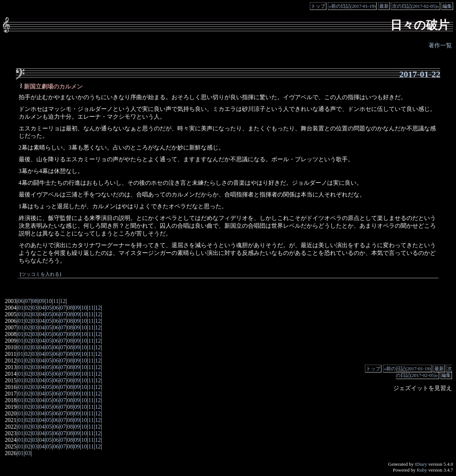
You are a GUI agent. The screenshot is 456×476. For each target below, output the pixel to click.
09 (42, 301)
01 (21, 308)
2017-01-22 (420, 74)
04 (42, 308)
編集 (447, 6)
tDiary (421, 464)
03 (35, 308)
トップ (318, 6)
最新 (384, 6)
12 (63, 301)
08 (35, 301)
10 (49, 301)
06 (21, 301)
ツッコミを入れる (40, 274)
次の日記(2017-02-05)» (416, 6)
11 (56, 301)
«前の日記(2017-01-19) (352, 6)
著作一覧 (440, 45)
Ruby (422, 470)
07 (28, 301)
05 (49, 308)
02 (28, 308)
